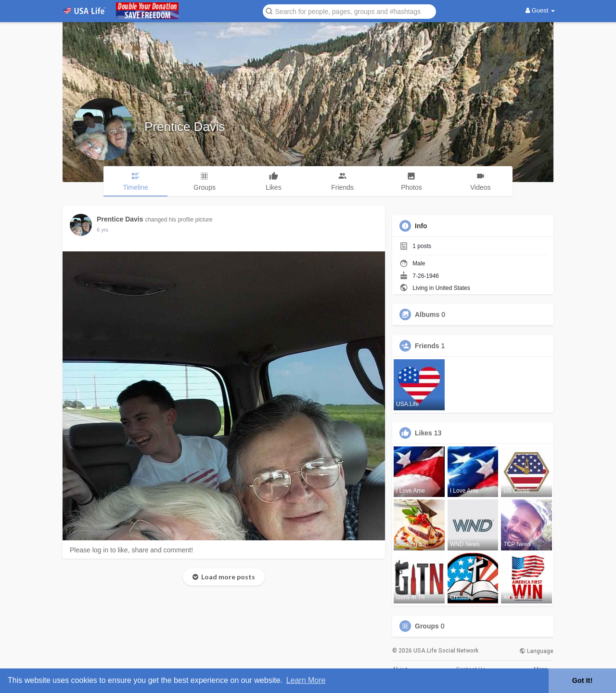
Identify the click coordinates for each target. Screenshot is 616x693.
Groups (427, 626)
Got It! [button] (582, 680)
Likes (423, 433)
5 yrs (103, 230)
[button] (349, 11)
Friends (427, 346)
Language (536, 651)
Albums (427, 314)
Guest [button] (540, 10)
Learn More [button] (306, 680)
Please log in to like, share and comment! (131, 550)
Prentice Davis (185, 127)
